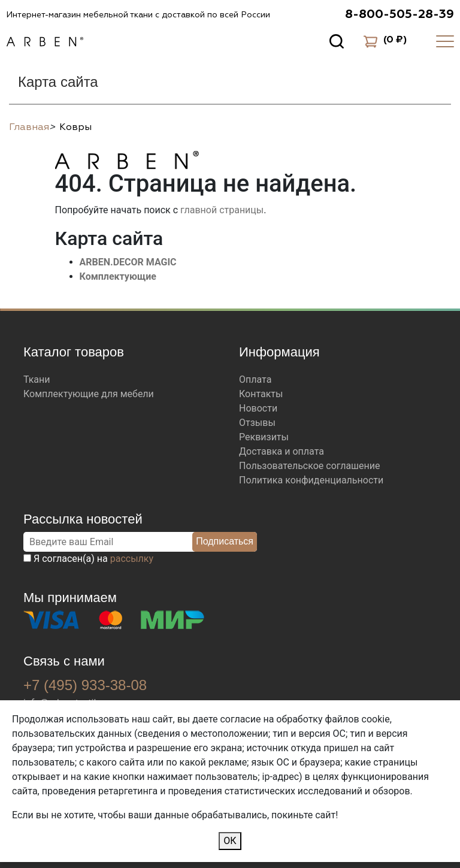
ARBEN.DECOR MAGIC (128, 262)
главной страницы (222, 210)
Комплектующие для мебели (89, 394)
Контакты (261, 394)
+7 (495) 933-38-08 (85, 685)
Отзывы (257, 423)
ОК (230, 841)
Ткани (37, 379)
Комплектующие (118, 276)
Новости (258, 408)
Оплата (255, 379)
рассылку (132, 559)
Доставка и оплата (282, 451)
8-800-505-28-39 (400, 14)
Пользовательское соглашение (310, 466)
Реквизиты (264, 437)
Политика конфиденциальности (311, 480)
